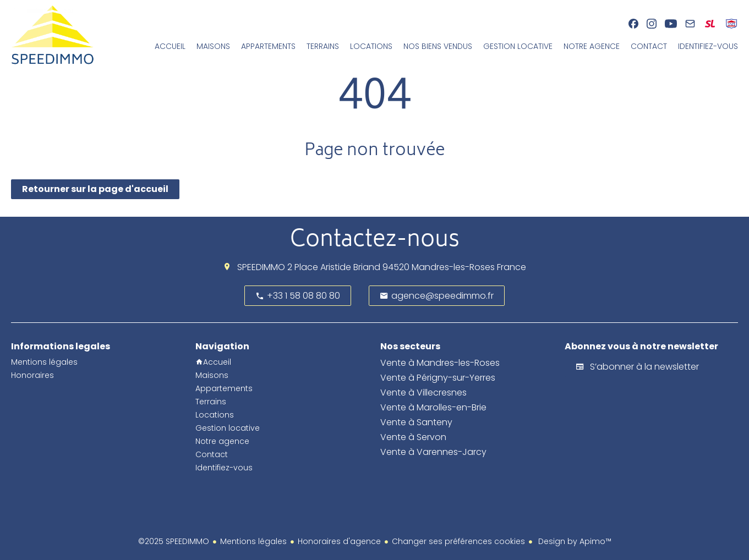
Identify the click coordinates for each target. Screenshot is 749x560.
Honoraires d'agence (339, 541)
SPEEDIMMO (261, 267)
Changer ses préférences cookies (458, 541)
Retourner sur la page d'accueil (95, 189)
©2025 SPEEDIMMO (174, 541)
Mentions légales (253, 541)
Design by (574, 541)
